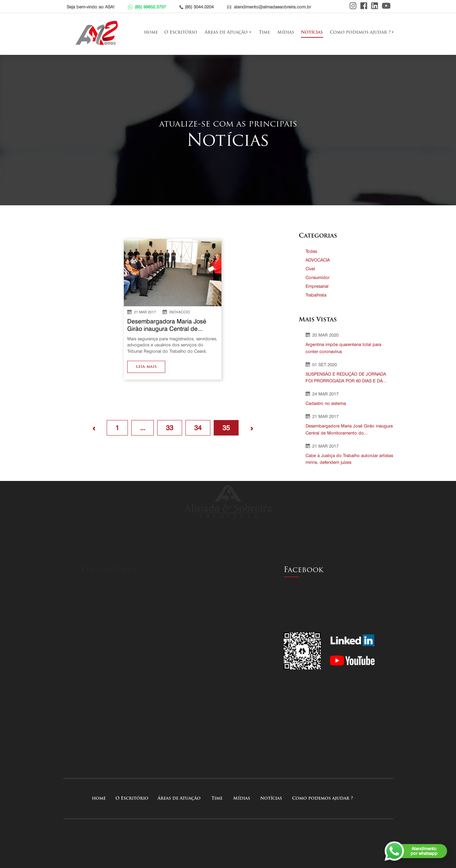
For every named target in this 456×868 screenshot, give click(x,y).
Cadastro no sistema (326, 403)
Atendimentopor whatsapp (424, 851)
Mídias (286, 32)
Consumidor (318, 277)
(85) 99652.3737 (150, 7)
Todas (311, 251)
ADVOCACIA (318, 260)
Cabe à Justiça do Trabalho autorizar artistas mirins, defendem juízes (349, 459)
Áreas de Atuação (226, 32)
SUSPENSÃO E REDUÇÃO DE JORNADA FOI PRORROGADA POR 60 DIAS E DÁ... (346, 377)
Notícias (312, 32)
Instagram (353, 6)
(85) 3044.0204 (199, 7)
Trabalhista (316, 295)
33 (170, 428)
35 (226, 428)
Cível (310, 269)
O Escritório (181, 32)
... (143, 428)
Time (264, 32)
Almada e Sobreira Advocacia (98, 33)
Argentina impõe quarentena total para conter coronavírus (343, 348)
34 (198, 428)
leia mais (146, 367)
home (151, 32)
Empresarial (317, 286)
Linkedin (375, 6)
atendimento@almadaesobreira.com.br (272, 7)
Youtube (386, 6)
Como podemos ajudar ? (360, 32)
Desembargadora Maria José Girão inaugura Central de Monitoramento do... (349, 429)
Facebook (364, 6)
